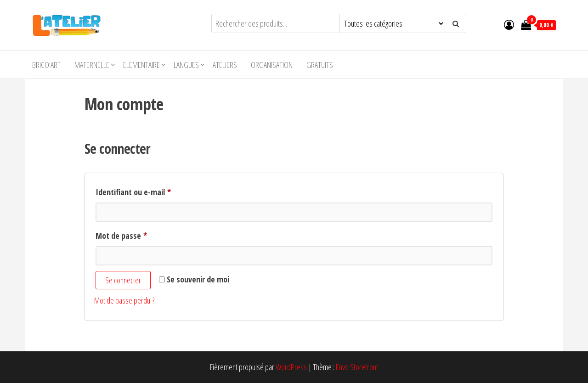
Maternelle (92, 65)
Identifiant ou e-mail (152, 191)
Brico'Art (46, 65)
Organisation (272, 65)
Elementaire (141, 65)
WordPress (291, 367)
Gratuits (320, 65)
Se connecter (123, 280)
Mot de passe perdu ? (124, 300)
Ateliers (225, 65)
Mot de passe (140, 234)
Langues (186, 65)
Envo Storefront (357, 367)
